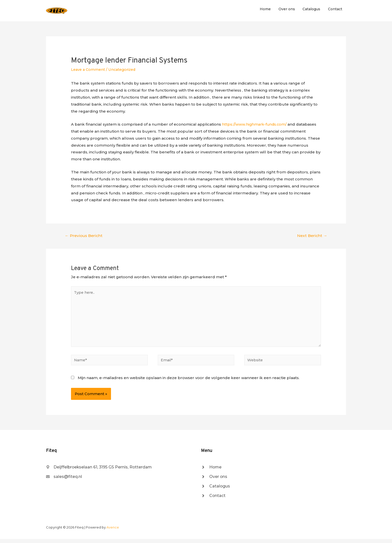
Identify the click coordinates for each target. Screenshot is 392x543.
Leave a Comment (89, 71)
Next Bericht (312, 237)
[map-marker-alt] (104, 470)
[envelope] (65, 480)
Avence (113, 531)
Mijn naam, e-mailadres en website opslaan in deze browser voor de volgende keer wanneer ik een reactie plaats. (189, 381)
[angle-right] (212, 470)
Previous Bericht (84, 237)
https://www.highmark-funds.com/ (255, 125)
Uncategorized (124, 71)
